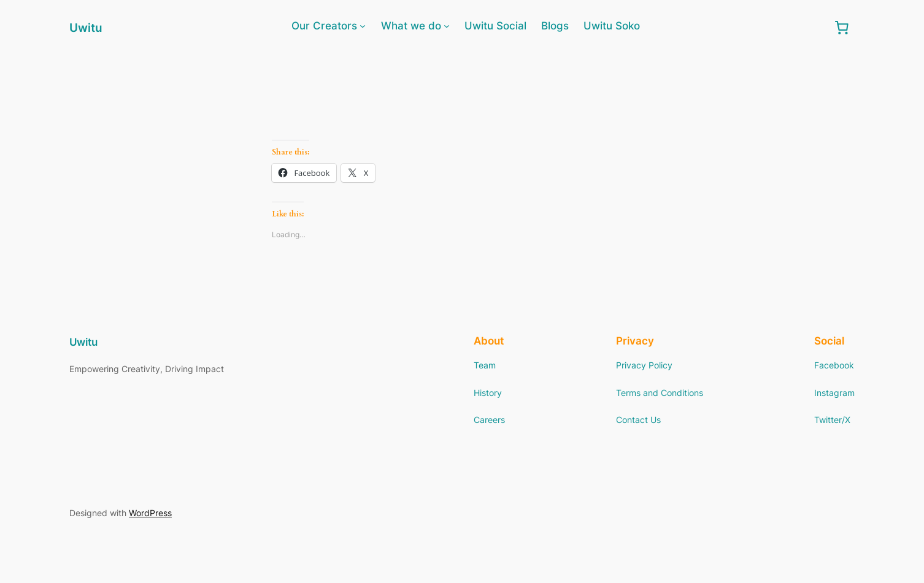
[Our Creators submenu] (363, 26)
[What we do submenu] (447, 26)
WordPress (150, 513)
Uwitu (86, 28)
